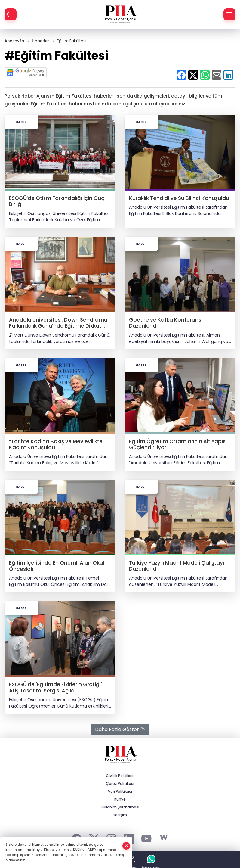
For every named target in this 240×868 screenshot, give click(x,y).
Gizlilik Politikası (120, 776)
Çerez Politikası (120, 784)
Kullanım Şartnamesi (120, 807)
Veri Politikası (120, 791)
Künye (120, 799)
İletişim (120, 815)
